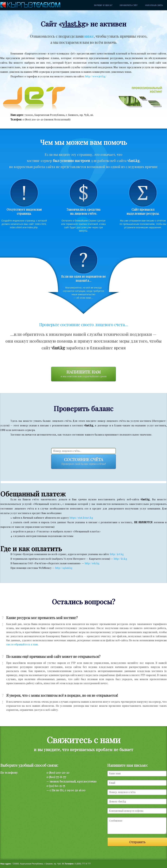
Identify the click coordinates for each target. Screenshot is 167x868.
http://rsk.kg (92, 563)
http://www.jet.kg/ (96, 76)
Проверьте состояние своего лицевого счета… (84, 324)
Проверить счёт (129, 5)
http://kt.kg (120, 559)
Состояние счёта (83, 461)
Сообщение (137, 826)
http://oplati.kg (64, 568)
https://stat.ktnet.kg (81, 518)
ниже (89, 36)
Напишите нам (83, 374)
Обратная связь (154, 5)
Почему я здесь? (103, 5)
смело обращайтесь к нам (22, 644)
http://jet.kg (117, 554)
